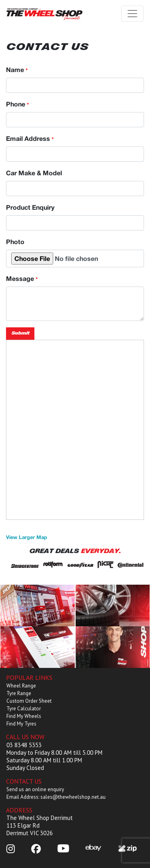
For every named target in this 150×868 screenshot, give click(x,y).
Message (22, 278)
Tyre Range (19, 693)
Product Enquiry (30, 207)
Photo (15, 242)
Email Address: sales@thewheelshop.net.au (56, 797)
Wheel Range (21, 686)
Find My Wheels (24, 716)
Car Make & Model (34, 173)
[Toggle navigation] (132, 14)
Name (17, 69)
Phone (17, 104)
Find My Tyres (21, 724)
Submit (20, 333)
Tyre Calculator (24, 709)
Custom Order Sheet (29, 701)
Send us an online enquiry (35, 789)
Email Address (30, 138)
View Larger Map (27, 537)
